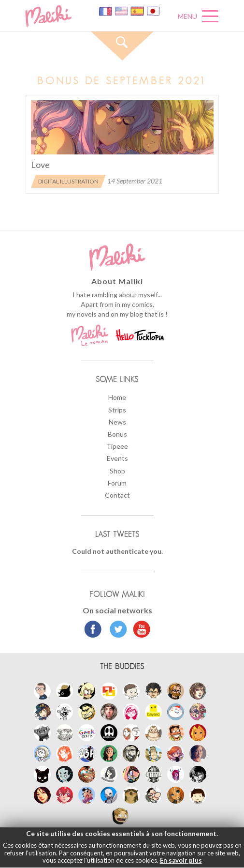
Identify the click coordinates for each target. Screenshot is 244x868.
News (117, 422)
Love (40, 165)
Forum (117, 483)
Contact (117, 495)
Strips (117, 410)
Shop (117, 471)
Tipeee (117, 446)
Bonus (117, 434)
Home (117, 397)
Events (117, 458)
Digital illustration (68, 181)
